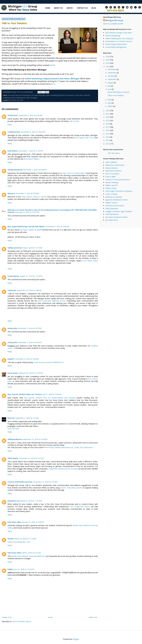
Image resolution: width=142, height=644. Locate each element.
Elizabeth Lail (13, 501)
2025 (108, 60)
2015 (108, 134)
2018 (108, 124)
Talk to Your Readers (116, 95)
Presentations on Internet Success (119, 41)
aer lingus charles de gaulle (31, 230)
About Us (58, 8)
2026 (108, 56)
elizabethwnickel (15, 170)
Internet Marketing (113, 36)
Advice (70, 8)
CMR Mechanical (112, 214)
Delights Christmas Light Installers (119, 211)
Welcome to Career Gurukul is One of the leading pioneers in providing (39, 210)
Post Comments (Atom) (22, 621)
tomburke (12, 290)
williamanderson (15, 439)
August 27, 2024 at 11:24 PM (31, 276)
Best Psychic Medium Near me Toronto (25, 394)
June (110, 89)
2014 (108, 137)
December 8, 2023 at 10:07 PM (27, 212)
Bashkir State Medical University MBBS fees (28, 556)
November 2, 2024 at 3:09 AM (30, 342)
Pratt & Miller (111, 177)
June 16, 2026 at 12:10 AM (24, 569)
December (112, 69)
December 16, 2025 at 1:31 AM (31, 458)
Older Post (93, 617)
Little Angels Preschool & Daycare (119, 191)
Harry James (13, 373)
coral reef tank (13, 429)
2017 (108, 127)
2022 (108, 110)
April (110, 103)
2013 (108, 140)
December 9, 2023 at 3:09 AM (57, 226)
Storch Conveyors (112, 174)
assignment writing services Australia (63, 469)
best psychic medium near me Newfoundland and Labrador (50, 398)
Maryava (11, 193)
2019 (108, 120)
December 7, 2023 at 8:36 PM (35, 170)
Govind (10, 539)
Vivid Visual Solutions (113, 171)
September (112, 79)
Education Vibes (15, 522)
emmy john (12, 328)
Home (48, 8)
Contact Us (82, 8)
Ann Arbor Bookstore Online (116, 217)
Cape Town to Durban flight (73, 173)
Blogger (76, 639)
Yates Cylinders (111, 162)
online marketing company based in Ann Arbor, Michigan (52, 79)
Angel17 (11, 359)
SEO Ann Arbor (114, 153)
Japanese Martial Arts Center (117, 200)
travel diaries (13, 276)
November (112, 73)
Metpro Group (111, 188)
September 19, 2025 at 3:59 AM (35, 439)
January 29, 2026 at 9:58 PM (33, 522)
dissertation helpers (31, 159)
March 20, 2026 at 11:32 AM (25, 539)
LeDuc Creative (111, 194)
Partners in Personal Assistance (118, 180)
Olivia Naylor (13, 458)
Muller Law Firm (112, 185)
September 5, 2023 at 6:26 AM (30, 115)
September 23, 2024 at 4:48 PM (29, 290)
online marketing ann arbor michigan (24, 98)
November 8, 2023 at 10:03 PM (33, 132)
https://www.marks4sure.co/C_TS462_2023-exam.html (71, 447)
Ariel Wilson (13, 151)
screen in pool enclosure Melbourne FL (49, 362)
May (110, 100)
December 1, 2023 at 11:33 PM (31, 151)
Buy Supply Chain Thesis (85, 138)
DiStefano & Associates (115, 206)
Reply (10, 124)
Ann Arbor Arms (112, 220)
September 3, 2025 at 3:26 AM (27, 418)
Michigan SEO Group (114, 20)
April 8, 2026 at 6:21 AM (31, 553)
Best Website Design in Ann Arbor (119, 33)
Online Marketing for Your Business (119, 38)
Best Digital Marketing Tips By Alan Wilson (26, 226)
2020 (108, 117)
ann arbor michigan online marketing (45, 95)
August (111, 83)
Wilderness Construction (115, 165)
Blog (94, 8)
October (111, 76)
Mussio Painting (112, 182)
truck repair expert (90, 261)
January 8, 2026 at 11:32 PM (31, 501)
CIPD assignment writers (80, 507)
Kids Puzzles (74, 121)
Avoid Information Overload (118, 92)
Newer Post (7, 617)
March (111, 106)
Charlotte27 (13, 115)
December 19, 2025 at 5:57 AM (45, 482)
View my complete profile (113, 24)
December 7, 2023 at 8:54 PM (27, 193)
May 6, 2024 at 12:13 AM (33, 248)
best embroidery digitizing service (52, 301)
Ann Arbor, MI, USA (16, 100)
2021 (108, 114)
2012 (108, 144)
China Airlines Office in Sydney (34, 197)
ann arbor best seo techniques (19, 95)
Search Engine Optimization (116, 44)
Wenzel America (112, 168)
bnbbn (10, 569)
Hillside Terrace (111, 203)
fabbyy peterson (15, 248)
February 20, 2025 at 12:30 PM (31, 373)
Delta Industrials (112, 208)
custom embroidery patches (20, 482)
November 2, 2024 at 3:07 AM (30, 328)
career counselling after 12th (19, 542)
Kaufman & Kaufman (114, 197)
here (52, 65)
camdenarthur (14, 132)
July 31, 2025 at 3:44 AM (52, 394)
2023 (108, 66)
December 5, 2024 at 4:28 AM (27, 359)
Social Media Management (116, 47)
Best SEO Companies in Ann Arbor (71, 95)
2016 (108, 130)
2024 (108, 63)
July (109, 86)
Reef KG (11, 418)
